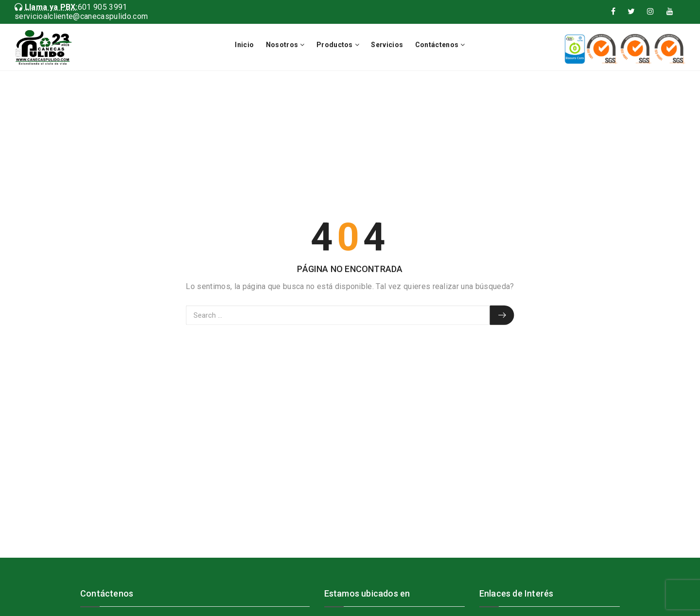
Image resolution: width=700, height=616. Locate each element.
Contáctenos (437, 45)
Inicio (244, 45)
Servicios (387, 45)
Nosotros (282, 45)
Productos (335, 45)
